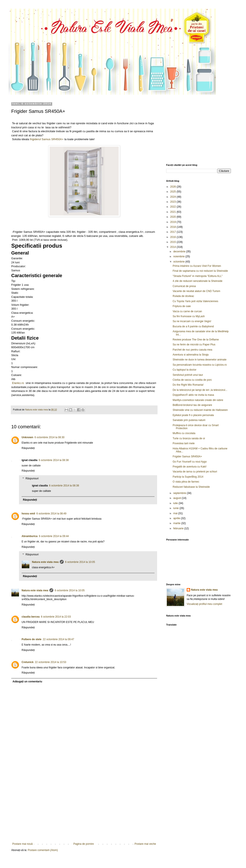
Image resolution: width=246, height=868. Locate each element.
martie (177, 523)
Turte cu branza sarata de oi (189, 438)
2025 (173, 192)
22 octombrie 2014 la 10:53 (50, 662)
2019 (173, 222)
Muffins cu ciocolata (184, 433)
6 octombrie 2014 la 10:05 (80, 562)
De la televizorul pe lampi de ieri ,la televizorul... (200, 390)
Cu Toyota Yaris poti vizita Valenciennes (195, 301)
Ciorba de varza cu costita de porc (192, 380)
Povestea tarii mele (184, 443)
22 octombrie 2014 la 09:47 (58, 639)
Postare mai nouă (22, 844)
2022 (173, 207)
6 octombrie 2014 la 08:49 (51, 514)
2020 (173, 217)
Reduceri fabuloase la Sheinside (191, 487)
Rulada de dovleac (183, 296)
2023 (173, 202)
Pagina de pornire (84, 844)
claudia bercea (31, 617)
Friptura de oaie (182, 306)
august (177, 498)
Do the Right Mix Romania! (188, 385)
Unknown (27, 437)
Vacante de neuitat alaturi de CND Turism (196, 291)
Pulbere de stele (32, 639)
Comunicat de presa (184, 286)
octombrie (179, 262)
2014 (173, 247)
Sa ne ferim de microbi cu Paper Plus (194, 345)
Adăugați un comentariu (27, 682)
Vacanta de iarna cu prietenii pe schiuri (195, 472)
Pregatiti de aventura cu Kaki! (190, 467)
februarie (179, 528)
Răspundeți (28, 448)
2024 (173, 197)
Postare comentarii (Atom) (43, 850)
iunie (176, 508)
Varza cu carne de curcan (187, 311)
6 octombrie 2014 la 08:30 (50, 437)
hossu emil (28, 514)
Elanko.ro (18, 383)
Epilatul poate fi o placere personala (193, 415)
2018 (173, 227)
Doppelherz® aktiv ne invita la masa (193, 395)
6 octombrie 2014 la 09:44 (54, 536)
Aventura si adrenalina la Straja (191, 355)
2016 (173, 237)
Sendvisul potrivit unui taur (188, 375)
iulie (176, 503)
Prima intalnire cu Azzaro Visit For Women (197, 266)
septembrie (180, 493)
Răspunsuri (32, 478)
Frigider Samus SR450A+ (187, 457)
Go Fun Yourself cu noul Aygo (190, 462)
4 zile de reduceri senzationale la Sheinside (198, 281)
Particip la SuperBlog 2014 (188, 477)
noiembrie (179, 256)
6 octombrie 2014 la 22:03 (56, 617)
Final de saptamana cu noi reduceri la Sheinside (200, 271)
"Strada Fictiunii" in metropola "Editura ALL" (198, 276)
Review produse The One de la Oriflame (196, 340)
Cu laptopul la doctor (184, 370)
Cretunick (28, 662)
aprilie (177, 518)
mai (176, 513)
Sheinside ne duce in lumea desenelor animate (200, 360)
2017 (173, 232)
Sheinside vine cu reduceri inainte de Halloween (200, 410)
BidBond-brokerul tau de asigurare (192, 405)
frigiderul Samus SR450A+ (47, 139)
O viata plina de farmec (186, 482)
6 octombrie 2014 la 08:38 (54, 460)
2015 (173, 242)
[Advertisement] (84, 810)
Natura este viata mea (45, 562)
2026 (173, 187)
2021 (173, 212)
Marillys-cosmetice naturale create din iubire (198, 400)
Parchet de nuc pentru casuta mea (192, 350)
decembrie (180, 252)
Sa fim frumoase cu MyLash (189, 316)
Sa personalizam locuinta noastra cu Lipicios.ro (200, 365)
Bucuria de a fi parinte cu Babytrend (193, 326)
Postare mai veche (145, 844)
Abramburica (30, 536)
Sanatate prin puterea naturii (189, 420)
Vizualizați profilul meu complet (204, 604)
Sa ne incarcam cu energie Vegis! (192, 321)
